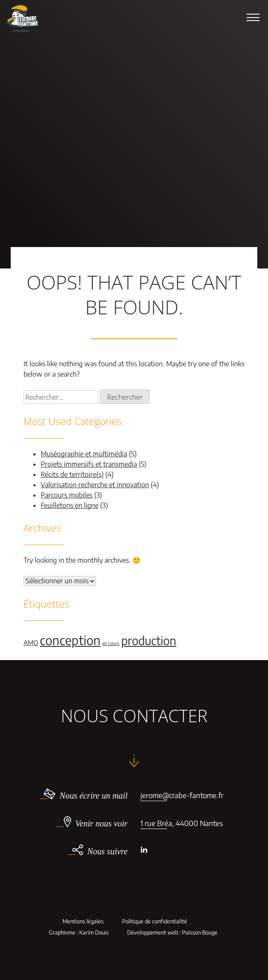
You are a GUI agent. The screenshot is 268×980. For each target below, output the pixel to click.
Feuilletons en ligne (70, 505)
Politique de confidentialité (155, 921)
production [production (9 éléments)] (149, 640)
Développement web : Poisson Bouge (172, 933)
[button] (253, 17)
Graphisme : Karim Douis (79, 933)
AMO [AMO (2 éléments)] (31, 642)
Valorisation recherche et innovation (95, 485)
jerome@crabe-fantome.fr (182, 795)
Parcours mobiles (67, 495)
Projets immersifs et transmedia (89, 464)
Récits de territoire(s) (72, 474)
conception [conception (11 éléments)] (70, 640)
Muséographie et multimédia (84, 454)
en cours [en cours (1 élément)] (111, 643)
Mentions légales (83, 921)
